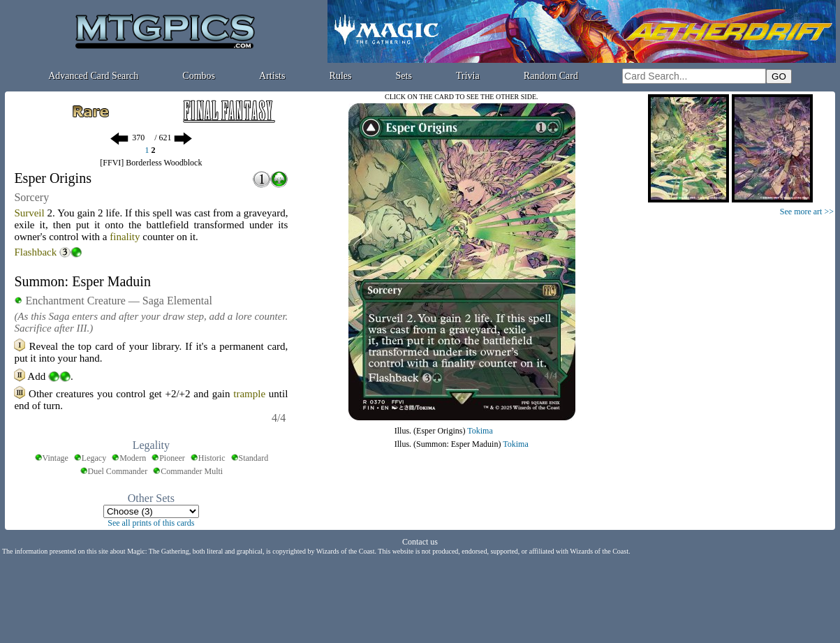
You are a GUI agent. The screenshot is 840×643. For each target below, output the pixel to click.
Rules (341, 76)
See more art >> (807, 212)
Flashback (35, 252)
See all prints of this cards (151, 523)
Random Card (551, 76)
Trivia (468, 76)
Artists (272, 76)
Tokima (480, 431)
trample (249, 394)
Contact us (420, 542)
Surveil (29, 213)
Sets (404, 76)
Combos (199, 76)
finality (125, 237)
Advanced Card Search (93, 76)
